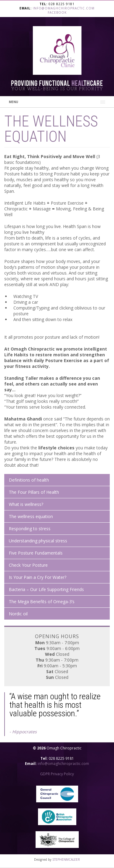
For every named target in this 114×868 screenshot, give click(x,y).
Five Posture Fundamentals (36, 553)
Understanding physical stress (38, 541)
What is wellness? (26, 504)
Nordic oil (18, 614)
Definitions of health (29, 480)
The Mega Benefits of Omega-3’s (42, 602)
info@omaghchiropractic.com (64, 8)
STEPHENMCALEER (66, 859)
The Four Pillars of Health (34, 492)
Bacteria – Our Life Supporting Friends (46, 589)
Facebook (57, 12)
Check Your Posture (28, 565)
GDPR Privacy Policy (57, 774)
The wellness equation (31, 516)
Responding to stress (30, 529)
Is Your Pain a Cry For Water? (38, 577)
